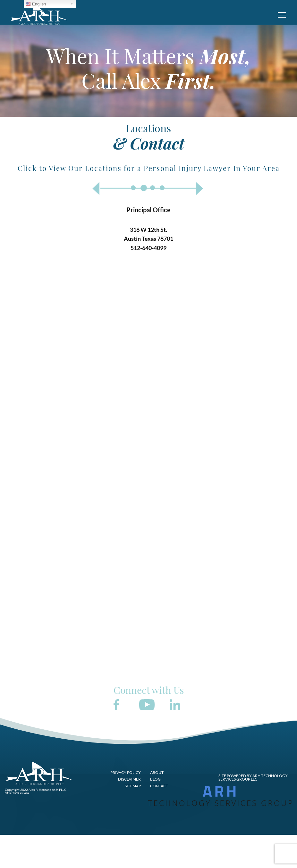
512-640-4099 (148, 248)
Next (200, 189)
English (36, 4)
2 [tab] (144, 188)
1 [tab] (133, 188)
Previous (96, 189)
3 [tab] (153, 188)
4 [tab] (162, 188)
